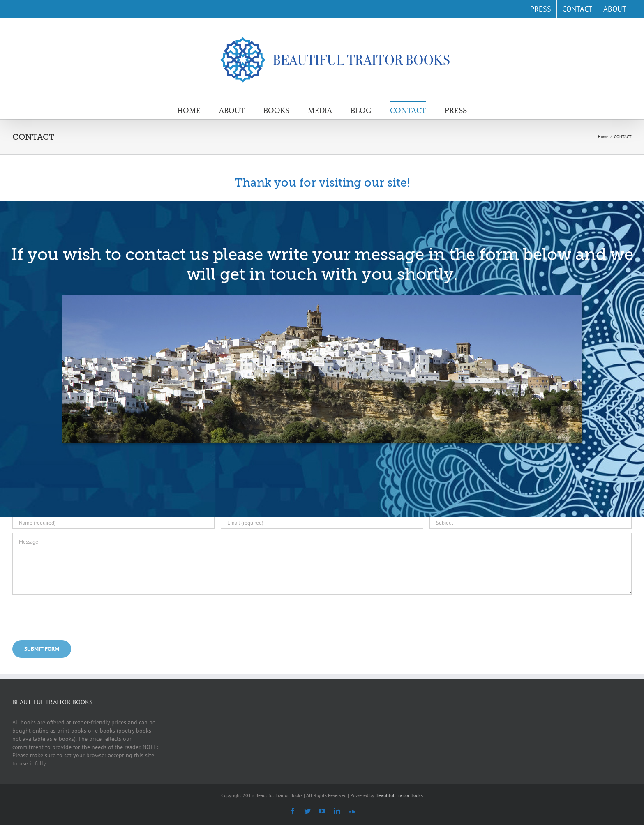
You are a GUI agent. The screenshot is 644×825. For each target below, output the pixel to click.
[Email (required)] (322, 523)
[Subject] (531, 523)
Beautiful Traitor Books (399, 795)
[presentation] (75, 616)
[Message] (322, 564)
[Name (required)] (113, 523)
